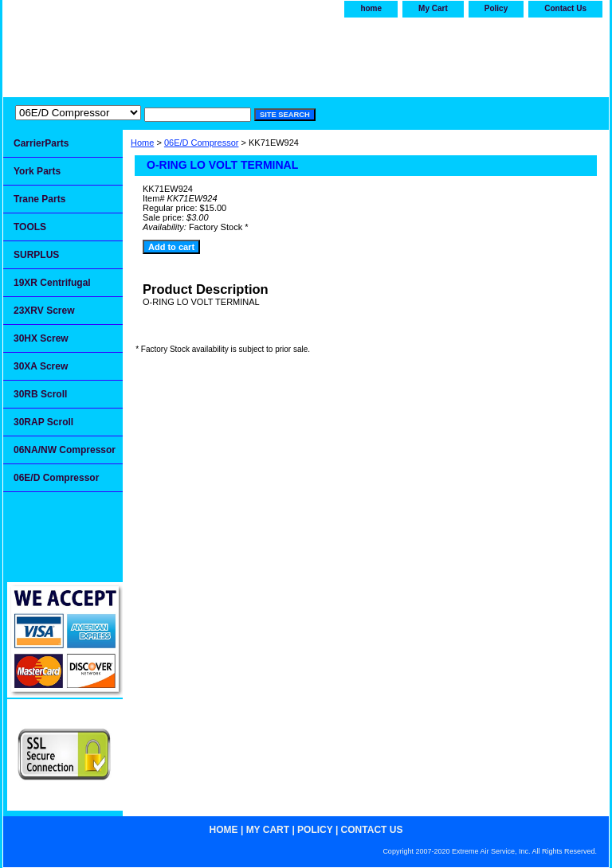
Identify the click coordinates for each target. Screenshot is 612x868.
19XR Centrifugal (52, 283)
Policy (496, 8)
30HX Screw (41, 338)
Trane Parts (39, 199)
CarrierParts (41, 143)
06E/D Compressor (202, 143)
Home (142, 143)
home (371, 8)
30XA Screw (41, 366)
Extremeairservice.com (161, 53)
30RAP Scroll (43, 422)
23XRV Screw (44, 311)
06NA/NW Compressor (65, 450)
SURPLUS (36, 255)
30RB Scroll (40, 394)
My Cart (433, 8)
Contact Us (565, 8)
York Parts (37, 171)
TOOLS (30, 227)
